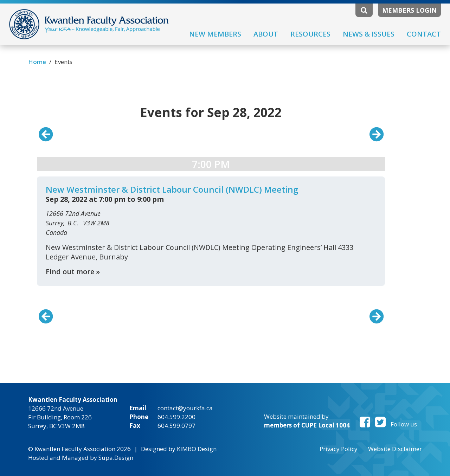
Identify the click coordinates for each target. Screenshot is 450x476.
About (266, 34)
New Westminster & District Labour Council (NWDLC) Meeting (172, 189)
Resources (310, 34)
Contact (424, 34)
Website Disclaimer (395, 449)
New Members (215, 34)
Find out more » (73, 272)
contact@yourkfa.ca (185, 408)
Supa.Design (116, 458)
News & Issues (369, 34)
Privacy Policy (339, 449)
